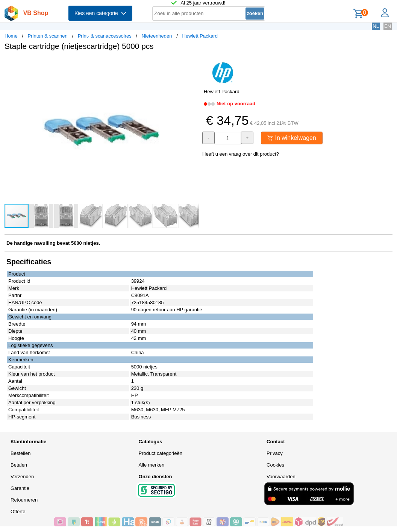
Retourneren (24, 500)
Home (11, 36)
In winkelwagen (292, 138)
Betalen (19, 465)
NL (376, 26)
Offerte (18, 512)
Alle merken (152, 465)
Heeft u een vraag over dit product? (241, 154)
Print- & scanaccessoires (105, 36)
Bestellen (20, 453)
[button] (192, 64)
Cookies (275, 465)
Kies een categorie (100, 13)
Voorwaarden (281, 477)
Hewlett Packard (200, 36)
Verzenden (22, 477)
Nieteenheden (157, 36)
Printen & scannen (48, 36)
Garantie (20, 488)
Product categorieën (161, 453)
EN (388, 26)
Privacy (275, 453)
